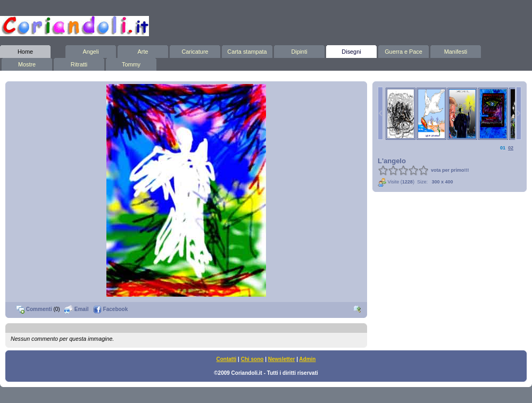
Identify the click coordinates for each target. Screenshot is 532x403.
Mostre (27, 63)
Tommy (131, 63)
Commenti (34, 309)
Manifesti (456, 50)
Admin (307, 359)
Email (76, 309)
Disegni (351, 50)
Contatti (227, 359)
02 (511, 148)
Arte (143, 50)
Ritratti (79, 63)
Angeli (91, 50)
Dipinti (299, 50)
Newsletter (282, 359)
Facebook (110, 309)
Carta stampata (247, 50)
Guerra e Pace (404, 50)
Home (25, 50)
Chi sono (252, 359)
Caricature (195, 50)
